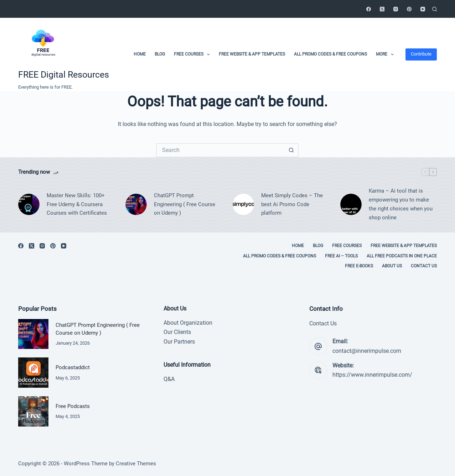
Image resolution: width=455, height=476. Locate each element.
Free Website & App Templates (252, 54)
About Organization (188, 323)
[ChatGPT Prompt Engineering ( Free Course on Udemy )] (136, 204)
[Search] (435, 9)
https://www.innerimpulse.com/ (372, 375)
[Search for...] (220, 150)
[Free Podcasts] (33, 411)
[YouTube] (423, 9)
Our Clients (177, 332)
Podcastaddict (73, 367)
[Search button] (291, 150)
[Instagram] (396, 9)
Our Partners (179, 342)
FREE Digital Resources (64, 75)
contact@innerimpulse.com (367, 351)
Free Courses (193, 54)
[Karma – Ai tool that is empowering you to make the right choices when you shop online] (351, 204)
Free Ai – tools (341, 256)
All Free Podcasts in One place (402, 256)
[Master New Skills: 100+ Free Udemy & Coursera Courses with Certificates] (29, 204)
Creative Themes (136, 464)
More (386, 54)
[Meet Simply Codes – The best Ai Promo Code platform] (243, 204)
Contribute (421, 54)
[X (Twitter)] (382, 9)
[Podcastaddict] (33, 373)
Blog (160, 54)
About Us (392, 266)
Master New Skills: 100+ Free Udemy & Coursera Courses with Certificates (77, 204)
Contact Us (424, 266)
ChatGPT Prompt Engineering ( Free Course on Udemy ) (185, 204)
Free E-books (359, 266)
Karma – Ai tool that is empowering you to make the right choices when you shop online (401, 204)
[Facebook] (369, 9)
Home (140, 54)
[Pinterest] (409, 9)
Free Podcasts (73, 406)
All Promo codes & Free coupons (330, 54)
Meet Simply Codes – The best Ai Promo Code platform (292, 204)
